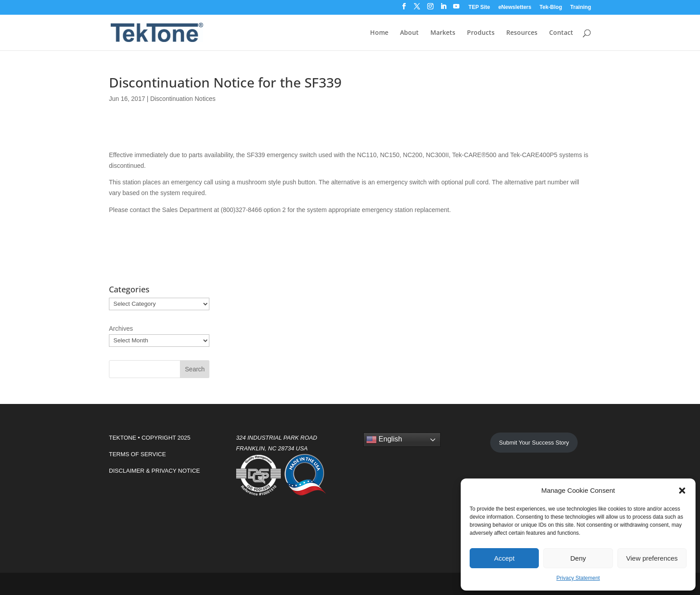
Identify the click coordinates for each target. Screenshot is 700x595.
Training (581, 7)
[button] (682, 491)
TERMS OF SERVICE (137, 454)
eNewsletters (515, 7)
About (409, 33)
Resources (522, 33)
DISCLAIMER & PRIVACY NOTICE (154, 471)
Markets (443, 33)
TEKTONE (123, 438)
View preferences (652, 558)
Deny (578, 558)
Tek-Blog (551, 7)
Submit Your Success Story (534, 443)
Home (379, 33)
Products (481, 33)
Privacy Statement (578, 578)
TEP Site (479, 7)
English (384, 440)
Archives (121, 329)
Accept (504, 558)
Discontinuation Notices (183, 99)
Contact (561, 33)
